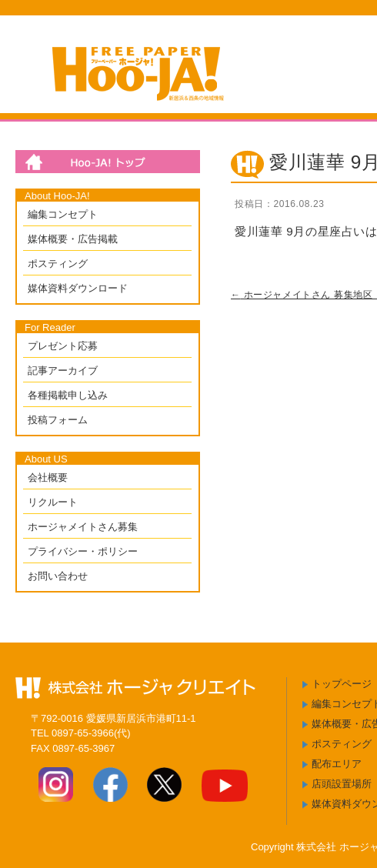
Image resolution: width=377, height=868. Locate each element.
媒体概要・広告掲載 (73, 239)
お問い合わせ (58, 576)
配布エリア (337, 764)
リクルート (53, 502)
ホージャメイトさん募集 (83, 527)
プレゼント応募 (63, 346)
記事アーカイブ (63, 371)
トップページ (342, 684)
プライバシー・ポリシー (83, 551)
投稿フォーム (58, 420)
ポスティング (58, 264)
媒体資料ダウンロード (78, 288)
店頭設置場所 (342, 784)
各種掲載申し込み (68, 395)
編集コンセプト (63, 214)
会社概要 (48, 477)
